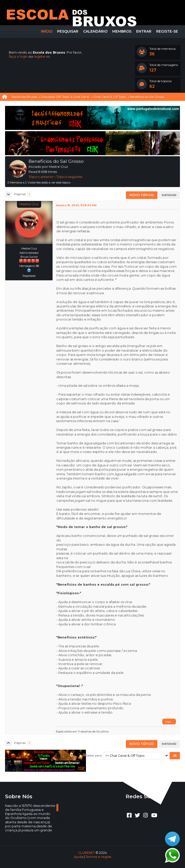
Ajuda (78, 857)
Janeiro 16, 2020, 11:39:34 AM (76, 205)
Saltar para (94, 755)
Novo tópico (142, 195)
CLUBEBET (86, 853)
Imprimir (169, 195)
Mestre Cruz (29, 204)
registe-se (42, 56)
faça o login (18, 56)
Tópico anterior (41, 177)
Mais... (169, 722)
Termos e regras (98, 857)
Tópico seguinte (69, 177)
